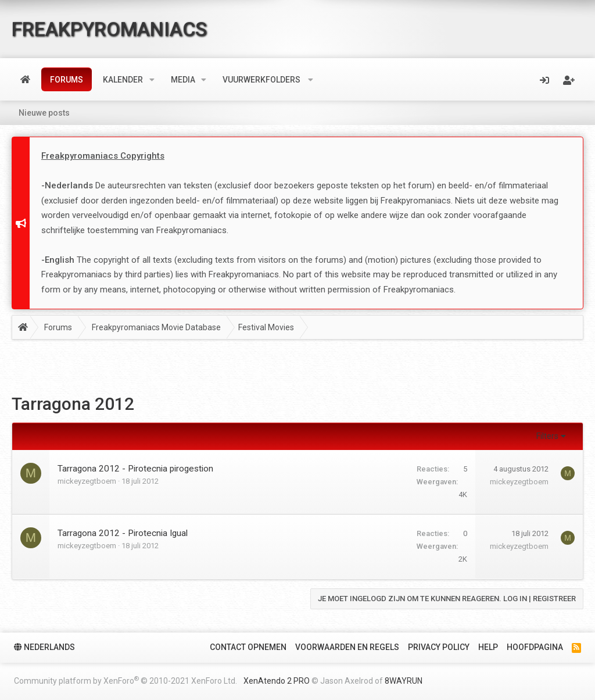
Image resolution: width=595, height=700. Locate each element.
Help (488, 647)
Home (25, 80)
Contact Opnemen (248, 647)
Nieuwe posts (44, 113)
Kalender (123, 80)
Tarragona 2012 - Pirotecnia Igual (123, 533)
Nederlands (44, 647)
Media (183, 80)
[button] (152, 80)
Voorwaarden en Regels (347, 647)
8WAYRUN (404, 681)
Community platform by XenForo (126, 680)
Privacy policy (439, 647)
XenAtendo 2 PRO (277, 681)
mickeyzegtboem (87, 481)
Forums (67, 80)
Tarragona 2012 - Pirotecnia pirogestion (135, 469)
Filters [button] (547, 436)
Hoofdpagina (535, 647)
